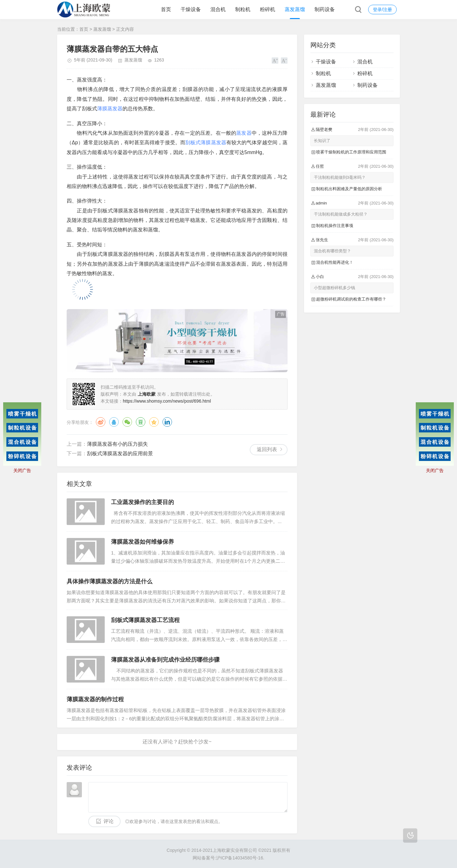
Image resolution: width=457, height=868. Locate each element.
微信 (127, 422)
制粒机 (243, 9)
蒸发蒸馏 (295, 9)
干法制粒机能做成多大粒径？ (341, 214)
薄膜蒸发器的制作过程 (95, 699)
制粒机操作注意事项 (335, 226)
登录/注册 (382, 10)
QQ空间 (154, 422)
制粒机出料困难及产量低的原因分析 (349, 189)
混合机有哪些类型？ (332, 251)
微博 (101, 422)
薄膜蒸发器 (110, 109)
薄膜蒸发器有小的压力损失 (117, 444)
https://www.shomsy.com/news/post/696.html (167, 401)
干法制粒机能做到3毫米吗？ (340, 177)
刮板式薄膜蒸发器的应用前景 (120, 453)
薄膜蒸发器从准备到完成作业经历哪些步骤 (165, 660)
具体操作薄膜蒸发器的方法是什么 (109, 581)
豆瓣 (141, 422)
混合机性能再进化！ (335, 262)
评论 (109, 821)
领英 (167, 422)
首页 (166, 9)
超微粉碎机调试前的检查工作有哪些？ (351, 299)
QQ (114, 422)
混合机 (218, 9)
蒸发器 (244, 133)
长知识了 (322, 141)
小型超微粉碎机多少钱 (334, 288)
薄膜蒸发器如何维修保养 (142, 542)
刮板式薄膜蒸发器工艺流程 (145, 620)
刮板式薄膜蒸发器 (206, 143)
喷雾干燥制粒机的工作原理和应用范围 (351, 152)
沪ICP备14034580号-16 (240, 858)
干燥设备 (191, 9)
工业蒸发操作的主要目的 (142, 502)
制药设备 (325, 9)
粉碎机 (268, 9)
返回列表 (267, 449)
